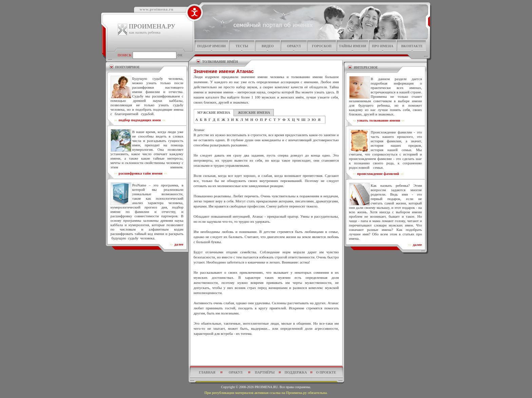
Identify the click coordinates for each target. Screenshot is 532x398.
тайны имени (353, 46)
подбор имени (211, 46)
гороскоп (322, 46)
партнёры (265, 372)
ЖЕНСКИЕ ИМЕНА (254, 113)
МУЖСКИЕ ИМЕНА (214, 113)
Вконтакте (412, 46)
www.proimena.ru (157, 9)
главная (207, 372)
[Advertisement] (266, 352)
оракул (294, 46)
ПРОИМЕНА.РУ (152, 26)
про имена (383, 46)
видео (268, 46)
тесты (242, 46)
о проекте (326, 372)
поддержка (296, 372)
